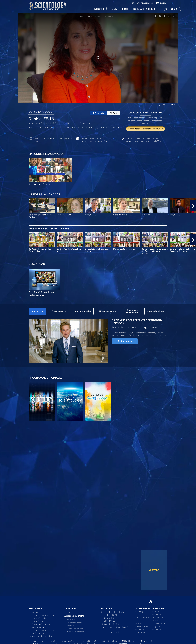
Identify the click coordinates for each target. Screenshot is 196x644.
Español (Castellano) (109, 641)
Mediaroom (71, 626)
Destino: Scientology (39, 621)
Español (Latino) (89, 641)
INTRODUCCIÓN (101, 9)
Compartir (98, 113)
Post (114, 113)
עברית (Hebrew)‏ (129, 641)
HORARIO (125, 9)
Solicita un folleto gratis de (94, 140)
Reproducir (125, 341)
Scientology (140, 612)
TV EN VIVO (70, 608)
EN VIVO (115, 9)
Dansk (44, 641)
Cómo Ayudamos (159, 623)
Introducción (71, 620)
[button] (193, 206)
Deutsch (54, 641)
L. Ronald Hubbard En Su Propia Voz (45, 615)
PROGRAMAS (138, 9)
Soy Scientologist (38, 633)
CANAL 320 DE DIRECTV (113, 612)
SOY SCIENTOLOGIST (41, 112)
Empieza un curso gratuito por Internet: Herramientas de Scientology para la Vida (143, 140)
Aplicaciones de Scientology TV (115, 627)
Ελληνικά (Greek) (70, 641)
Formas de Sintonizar (74, 623)
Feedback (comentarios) (75, 629)
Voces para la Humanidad (41, 627)
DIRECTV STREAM (110, 615)
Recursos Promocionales (75, 632)
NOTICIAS (150, 9)
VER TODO (154, 570)
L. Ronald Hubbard (142, 617)
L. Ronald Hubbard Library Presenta (44, 630)
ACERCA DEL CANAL (74, 616)
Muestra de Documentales (42, 636)
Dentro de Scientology (40, 618)
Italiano (154, 641)
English (34, 641)
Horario (69, 612)
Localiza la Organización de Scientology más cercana (53, 140)
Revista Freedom (141, 632)
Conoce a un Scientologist (41, 624)
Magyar (143, 641)
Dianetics (139, 623)
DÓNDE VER (106, 608)
